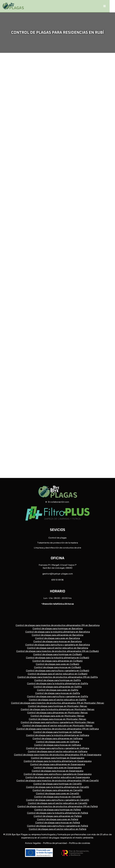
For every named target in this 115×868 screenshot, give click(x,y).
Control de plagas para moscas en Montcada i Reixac (57, 719)
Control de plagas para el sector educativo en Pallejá (57, 829)
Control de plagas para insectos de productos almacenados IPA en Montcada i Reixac (58, 703)
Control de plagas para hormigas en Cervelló (58, 784)
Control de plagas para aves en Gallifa (58, 690)
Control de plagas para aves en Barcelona (57, 638)
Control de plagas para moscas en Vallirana (57, 745)
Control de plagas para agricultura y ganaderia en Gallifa (57, 696)
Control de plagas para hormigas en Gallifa (57, 680)
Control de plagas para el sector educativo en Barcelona (58, 648)
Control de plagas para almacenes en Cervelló (57, 790)
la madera (73, 543)
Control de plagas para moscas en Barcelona (57, 641)
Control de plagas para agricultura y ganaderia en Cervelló (58, 800)
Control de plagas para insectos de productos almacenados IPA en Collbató (58, 651)
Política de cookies (80, 843)
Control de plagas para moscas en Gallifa (58, 693)
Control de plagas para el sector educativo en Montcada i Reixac (58, 726)
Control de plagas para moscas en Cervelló (57, 797)
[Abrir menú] (104, 6)
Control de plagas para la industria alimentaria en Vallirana (58, 735)
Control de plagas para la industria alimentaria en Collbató (58, 658)
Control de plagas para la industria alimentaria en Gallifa (57, 684)
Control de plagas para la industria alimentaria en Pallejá (57, 813)
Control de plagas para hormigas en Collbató (58, 654)
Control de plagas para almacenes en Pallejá (58, 816)
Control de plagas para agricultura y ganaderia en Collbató (58, 671)
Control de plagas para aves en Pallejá (58, 819)
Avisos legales (33, 843)
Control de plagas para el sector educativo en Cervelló (58, 803)
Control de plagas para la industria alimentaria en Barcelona (58, 632)
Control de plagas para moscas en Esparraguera (57, 771)
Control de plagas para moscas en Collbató (57, 667)
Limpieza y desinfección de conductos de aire (57, 548)
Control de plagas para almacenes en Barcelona (57, 635)
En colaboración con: (59, 502)
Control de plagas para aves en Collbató (57, 664)
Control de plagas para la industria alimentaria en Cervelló (58, 787)
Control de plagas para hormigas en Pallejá (57, 810)
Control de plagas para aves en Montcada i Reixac (57, 716)
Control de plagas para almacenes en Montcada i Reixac (57, 713)
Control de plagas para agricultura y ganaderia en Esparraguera (58, 774)
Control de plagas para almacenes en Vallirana (57, 739)
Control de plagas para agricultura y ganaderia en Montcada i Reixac (58, 722)
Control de (54, 538)
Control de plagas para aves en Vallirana (57, 742)
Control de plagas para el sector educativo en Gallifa (57, 700)
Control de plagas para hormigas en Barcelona (58, 629)
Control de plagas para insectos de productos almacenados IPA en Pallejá (57, 806)
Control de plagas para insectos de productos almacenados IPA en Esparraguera (58, 755)
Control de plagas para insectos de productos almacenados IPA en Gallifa (57, 677)
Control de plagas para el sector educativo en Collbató (58, 674)
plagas (63, 538)
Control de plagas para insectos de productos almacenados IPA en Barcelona (58, 625)
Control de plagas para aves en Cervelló (57, 794)
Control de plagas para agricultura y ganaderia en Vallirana (58, 748)
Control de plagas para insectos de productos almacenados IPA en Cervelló (58, 781)
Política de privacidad (55, 843)
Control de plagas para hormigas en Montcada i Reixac (58, 706)
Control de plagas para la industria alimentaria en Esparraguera (58, 761)
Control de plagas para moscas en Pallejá (58, 823)
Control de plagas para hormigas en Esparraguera (58, 758)
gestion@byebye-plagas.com (58, 574)
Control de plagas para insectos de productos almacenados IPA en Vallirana (58, 729)
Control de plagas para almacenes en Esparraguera (57, 764)
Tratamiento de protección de (53, 543)
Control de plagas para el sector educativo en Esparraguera (58, 777)
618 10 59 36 (58, 580)
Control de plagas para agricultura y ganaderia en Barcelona (58, 645)
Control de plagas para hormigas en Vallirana (58, 732)
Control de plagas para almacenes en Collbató (57, 661)
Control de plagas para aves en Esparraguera (57, 768)
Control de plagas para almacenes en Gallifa (58, 687)
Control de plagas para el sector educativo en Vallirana (58, 751)
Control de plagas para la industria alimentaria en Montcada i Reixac (58, 709)
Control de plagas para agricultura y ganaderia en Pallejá (57, 826)
